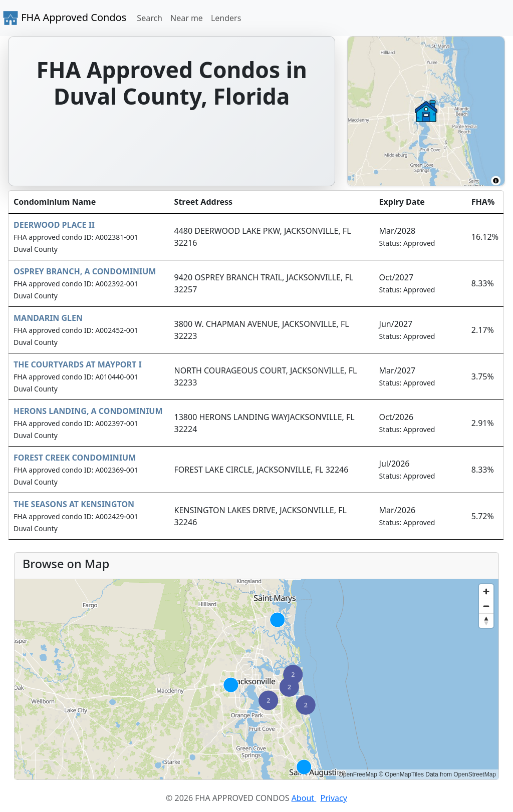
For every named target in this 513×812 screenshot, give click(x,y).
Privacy (334, 798)
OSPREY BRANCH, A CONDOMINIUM (85, 271)
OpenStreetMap (475, 774)
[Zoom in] (486, 591)
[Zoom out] (486, 606)
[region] (256, 679)
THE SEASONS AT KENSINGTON (74, 504)
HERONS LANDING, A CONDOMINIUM (88, 411)
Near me (187, 18)
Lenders (226, 18)
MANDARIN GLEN (48, 318)
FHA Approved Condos (64, 18)
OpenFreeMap (357, 774)
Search (150, 18)
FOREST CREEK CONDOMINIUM (75, 458)
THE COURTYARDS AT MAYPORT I (78, 364)
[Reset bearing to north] (486, 621)
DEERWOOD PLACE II (54, 225)
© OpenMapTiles (401, 774)
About (304, 798)
